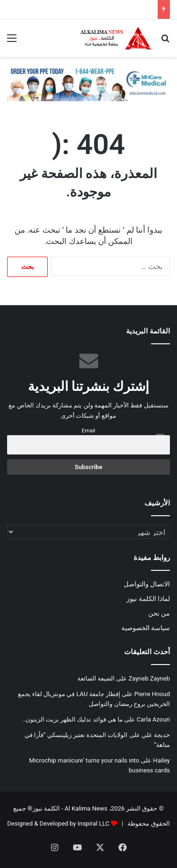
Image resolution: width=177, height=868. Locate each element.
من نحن (159, 613)
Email (88, 430)
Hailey (161, 760)
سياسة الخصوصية (146, 628)
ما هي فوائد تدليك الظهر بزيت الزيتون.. (72, 719)
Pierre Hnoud (152, 694)
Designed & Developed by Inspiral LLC (58, 823)
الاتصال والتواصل (147, 584)
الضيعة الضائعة (96, 678)
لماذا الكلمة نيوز (148, 599)
